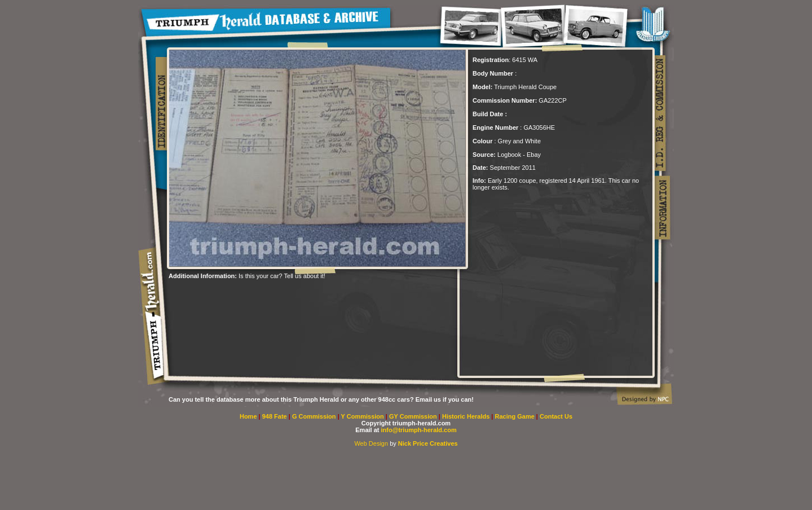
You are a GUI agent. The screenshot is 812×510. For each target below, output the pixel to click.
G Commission (315, 416)
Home (248, 416)
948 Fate (275, 416)
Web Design (371, 443)
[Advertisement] (301, 296)
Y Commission (363, 416)
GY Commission (413, 416)
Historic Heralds (467, 416)
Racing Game (516, 416)
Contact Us (556, 416)
